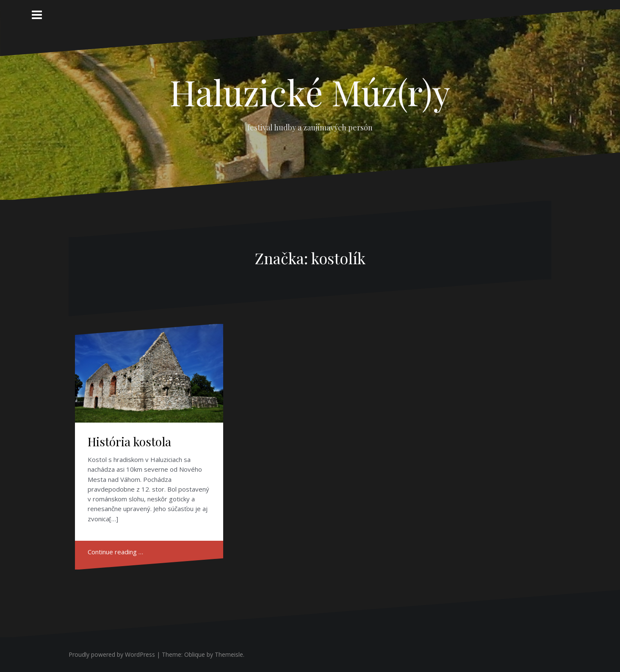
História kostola (129, 441)
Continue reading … (115, 552)
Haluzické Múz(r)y (310, 92)
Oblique (195, 654)
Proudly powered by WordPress (112, 654)
